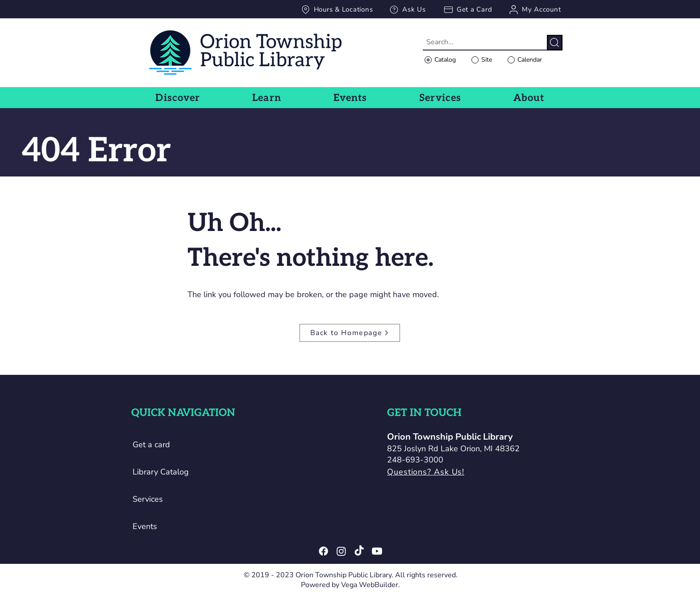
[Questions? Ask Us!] (456, 472)
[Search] (555, 43)
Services (148, 499)
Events (145, 526)
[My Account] (534, 9)
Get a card (151, 445)
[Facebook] (323, 551)
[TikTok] (359, 551)
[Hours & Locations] (336, 9)
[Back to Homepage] (350, 333)
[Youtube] (377, 551)
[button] (178, 98)
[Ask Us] (407, 9)
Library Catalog (161, 472)
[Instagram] (341, 551)
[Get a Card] (467, 9)
